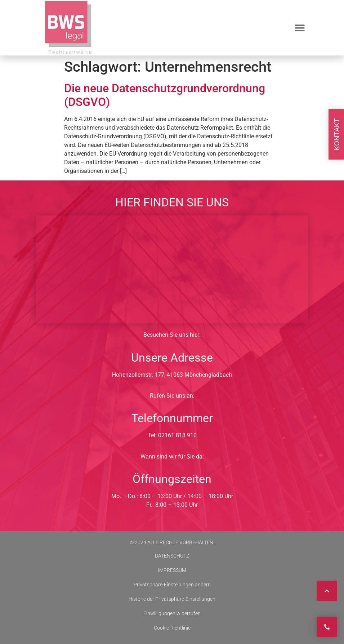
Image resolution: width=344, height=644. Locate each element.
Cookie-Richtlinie (172, 628)
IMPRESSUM (172, 570)
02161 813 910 (177, 435)
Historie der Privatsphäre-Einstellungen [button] (172, 599)
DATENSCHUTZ (172, 556)
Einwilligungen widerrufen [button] (172, 613)
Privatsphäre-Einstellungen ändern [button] (172, 585)
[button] (300, 28)
